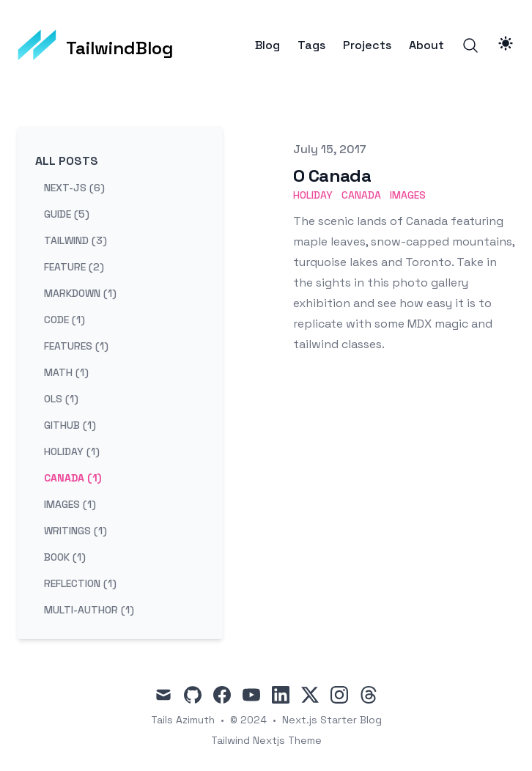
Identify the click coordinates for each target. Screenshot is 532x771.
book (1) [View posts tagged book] (65, 557)
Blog (267, 45)
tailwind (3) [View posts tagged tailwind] (75, 240)
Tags (311, 45)
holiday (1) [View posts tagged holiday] (72, 451)
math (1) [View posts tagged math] (66, 372)
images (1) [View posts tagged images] (70, 504)
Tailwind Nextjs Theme (266, 740)
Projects (367, 45)
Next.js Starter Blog (332, 720)
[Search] (470, 45)
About (426, 45)
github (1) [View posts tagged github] (70, 425)
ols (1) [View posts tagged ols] (61, 399)
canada (361, 195)
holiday (313, 195)
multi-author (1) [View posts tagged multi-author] (89, 610)
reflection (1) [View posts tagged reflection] (80, 583)
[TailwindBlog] (96, 45)
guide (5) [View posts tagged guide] (67, 214)
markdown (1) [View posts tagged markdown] (80, 293)
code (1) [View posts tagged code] (64, 320)
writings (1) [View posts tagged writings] (75, 531)
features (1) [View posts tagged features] (76, 346)
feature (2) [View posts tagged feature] (74, 267)
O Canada (332, 176)
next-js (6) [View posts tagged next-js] (74, 188)
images (408, 195)
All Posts (67, 161)
